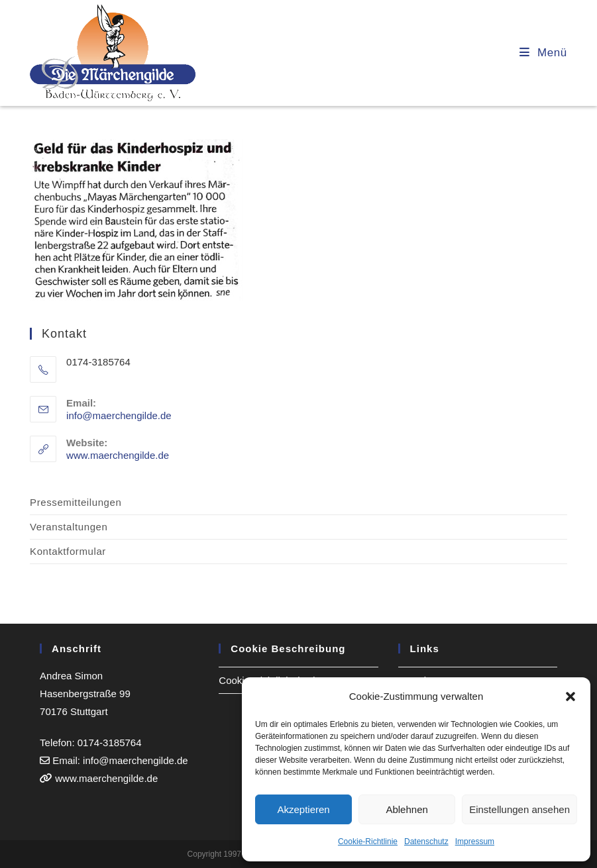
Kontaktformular (68, 551)
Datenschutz (426, 842)
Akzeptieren (303, 809)
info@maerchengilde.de (119, 415)
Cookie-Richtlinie (368, 842)
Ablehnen (407, 809)
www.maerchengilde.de (118, 455)
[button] (570, 697)
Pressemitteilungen (76, 502)
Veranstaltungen (69, 527)
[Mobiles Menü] (543, 53)
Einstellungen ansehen (519, 809)
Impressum (475, 842)
